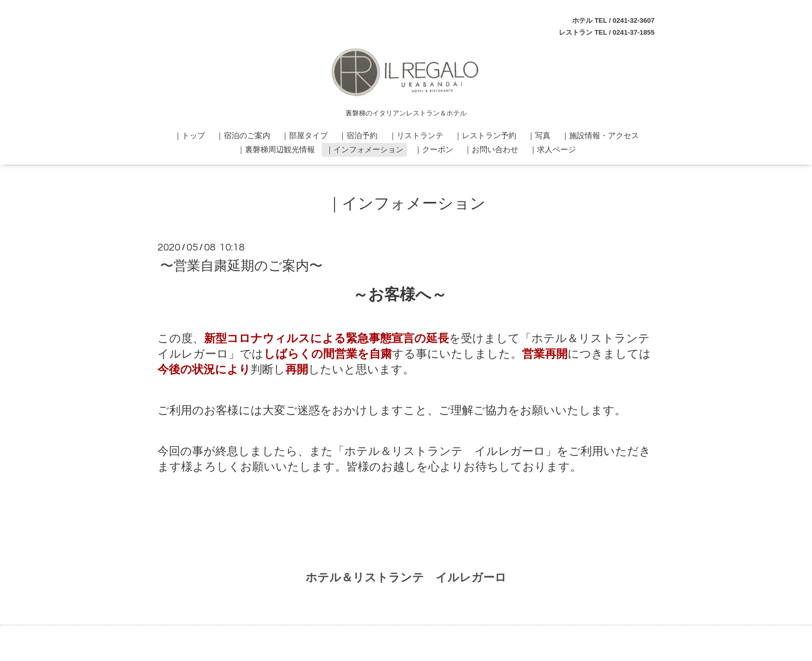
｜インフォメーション (365, 149)
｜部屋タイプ (304, 135)
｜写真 (539, 135)
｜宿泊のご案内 (243, 135)
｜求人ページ (553, 149)
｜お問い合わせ (491, 149)
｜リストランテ (416, 135)
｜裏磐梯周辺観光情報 (276, 149)
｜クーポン (434, 149)
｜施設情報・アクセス (600, 135)
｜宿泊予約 (358, 135)
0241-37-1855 (634, 32)
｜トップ (190, 135)
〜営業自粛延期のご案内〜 (241, 266)
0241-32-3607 (634, 20)
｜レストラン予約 (485, 135)
